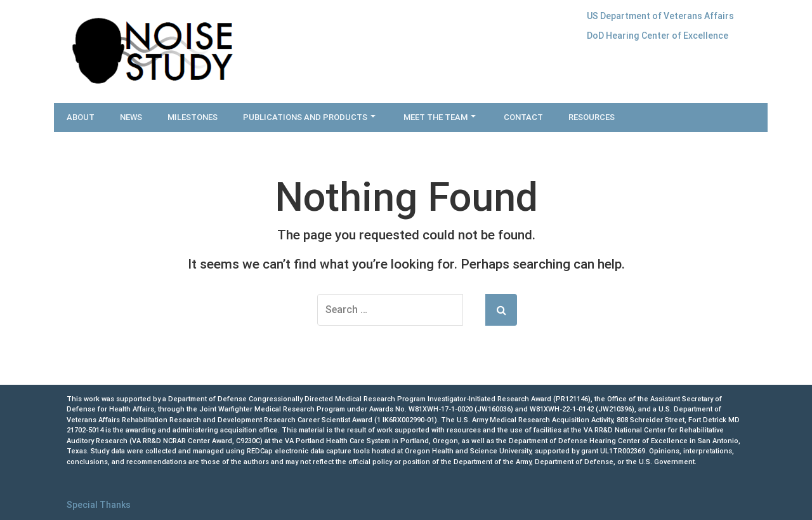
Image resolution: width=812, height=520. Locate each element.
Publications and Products (309, 117)
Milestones (193, 117)
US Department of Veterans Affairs (660, 16)
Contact (523, 117)
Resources (592, 117)
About (81, 117)
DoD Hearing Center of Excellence (658, 36)
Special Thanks (99, 505)
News (131, 117)
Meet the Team (440, 117)
